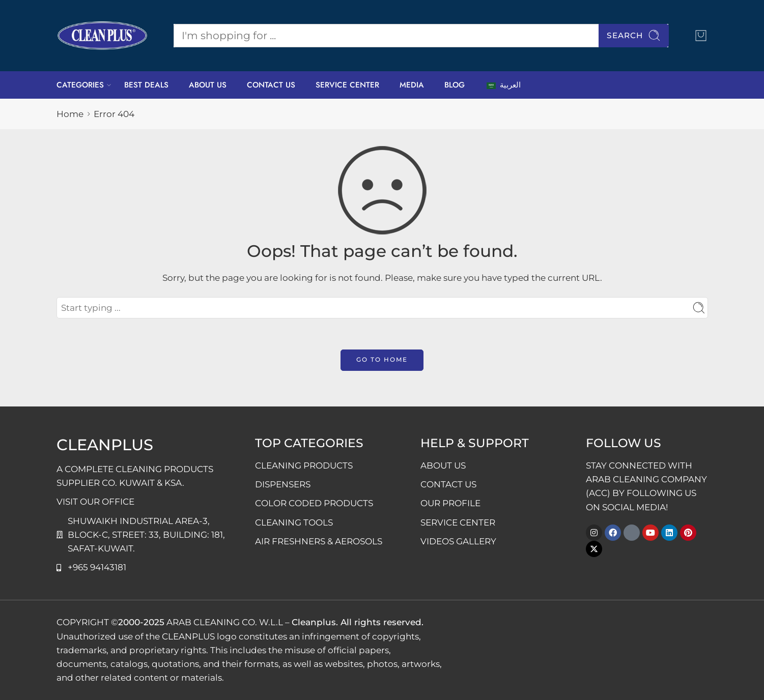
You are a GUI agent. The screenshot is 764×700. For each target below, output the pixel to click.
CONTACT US (271, 85)
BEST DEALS (146, 85)
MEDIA (412, 85)
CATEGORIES (80, 85)
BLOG (455, 85)
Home (70, 114)
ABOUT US (208, 85)
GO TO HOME (382, 359)
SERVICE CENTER (347, 85)
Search (634, 35)
